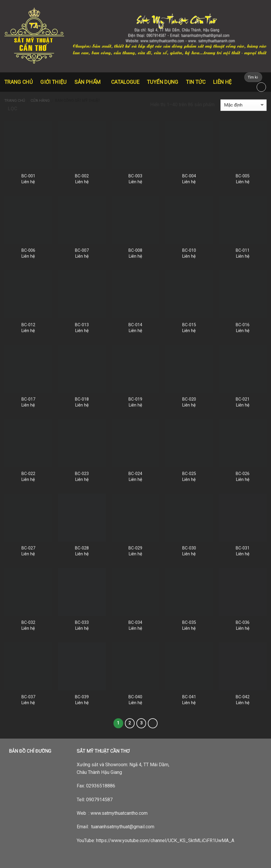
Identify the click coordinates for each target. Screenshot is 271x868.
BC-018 (82, 399)
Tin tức (196, 82)
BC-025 (189, 474)
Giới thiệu (53, 82)
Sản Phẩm (89, 82)
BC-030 (189, 548)
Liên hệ (222, 82)
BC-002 (82, 176)
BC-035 (189, 623)
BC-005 (243, 176)
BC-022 (28, 474)
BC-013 (82, 325)
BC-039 (82, 697)
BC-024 (135, 474)
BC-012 (28, 325)
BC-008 (135, 250)
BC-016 (243, 325)
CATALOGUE (125, 82)
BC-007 (82, 250)
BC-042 (243, 697)
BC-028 (82, 548)
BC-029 (135, 548)
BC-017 (28, 399)
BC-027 (28, 548)
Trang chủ (19, 82)
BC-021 (243, 399)
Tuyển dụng (163, 82)
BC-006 (28, 250)
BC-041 (189, 697)
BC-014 (135, 325)
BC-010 (189, 250)
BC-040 (135, 697)
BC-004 (189, 176)
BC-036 (243, 623)
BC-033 (82, 623)
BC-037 (28, 697)
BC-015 (189, 325)
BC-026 (243, 474)
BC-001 (28, 176)
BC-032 (28, 623)
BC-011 (243, 250)
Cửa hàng (40, 100)
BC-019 (135, 399)
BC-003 (135, 176)
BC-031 (243, 548)
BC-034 (135, 623)
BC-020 (189, 399)
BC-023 (82, 474)
